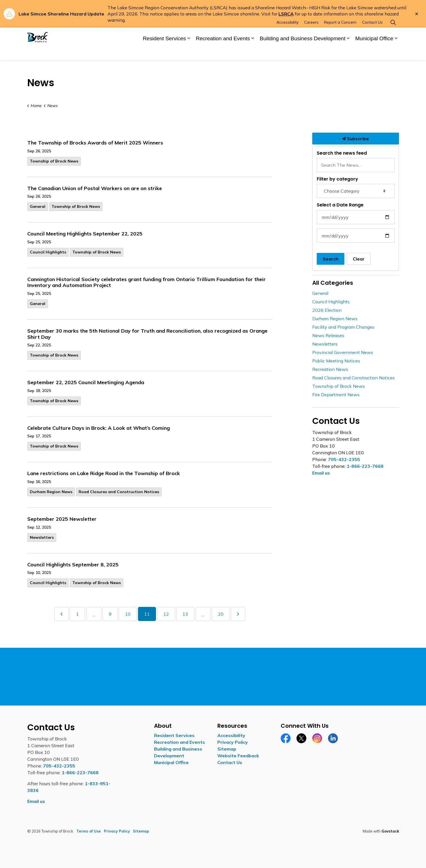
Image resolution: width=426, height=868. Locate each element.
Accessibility (287, 35)
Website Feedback (238, 756)
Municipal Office (374, 52)
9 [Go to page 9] (110, 614)
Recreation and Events (223, 52)
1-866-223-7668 (365, 466)
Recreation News (330, 369)
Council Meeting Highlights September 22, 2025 (85, 234)
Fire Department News (336, 395)
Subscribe (356, 139)
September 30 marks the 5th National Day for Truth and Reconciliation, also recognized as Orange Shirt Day (147, 334)
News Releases (328, 335)
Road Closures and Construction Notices (119, 492)
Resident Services (164, 52)
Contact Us (372, 35)
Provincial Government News (343, 352)
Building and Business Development (302, 52)
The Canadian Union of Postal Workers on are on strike (95, 188)
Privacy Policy (233, 742)
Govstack (390, 831)
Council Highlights (48, 252)
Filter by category (337, 179)
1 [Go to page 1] (77, 614)
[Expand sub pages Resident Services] (189, 52)
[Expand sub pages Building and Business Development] (348, 52)
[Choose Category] (356, 191)
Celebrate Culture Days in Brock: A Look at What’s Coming (99, 428)
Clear (359, 259)
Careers (311, 35)
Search (331, 259)
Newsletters (42, 537)
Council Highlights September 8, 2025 (73, 565)
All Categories (333, 283)
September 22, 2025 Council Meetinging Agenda (86, 382)
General (38, 206)
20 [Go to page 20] (221, 614)
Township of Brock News (54, 161)
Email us (321, 473)
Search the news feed (342, 153)
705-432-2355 (344, 459)
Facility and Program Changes (343, 327)
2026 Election (327, 310)
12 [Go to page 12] (166, 614)
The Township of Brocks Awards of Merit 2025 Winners (95, 143)
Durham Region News (51, 492)
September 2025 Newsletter (62, 519)
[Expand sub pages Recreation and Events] (253, 52)
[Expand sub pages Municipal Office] (396, 52)
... (94, 615)
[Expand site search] (393, 36)
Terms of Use (89, 831)
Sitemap (227, 749)
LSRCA (286, 14)
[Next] (238, 614)
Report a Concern (340, 35)
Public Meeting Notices (336, 361)
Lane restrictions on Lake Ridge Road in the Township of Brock (104, 473)
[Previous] (62, 614)
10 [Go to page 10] (128, 614)
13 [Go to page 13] (185, 614)
